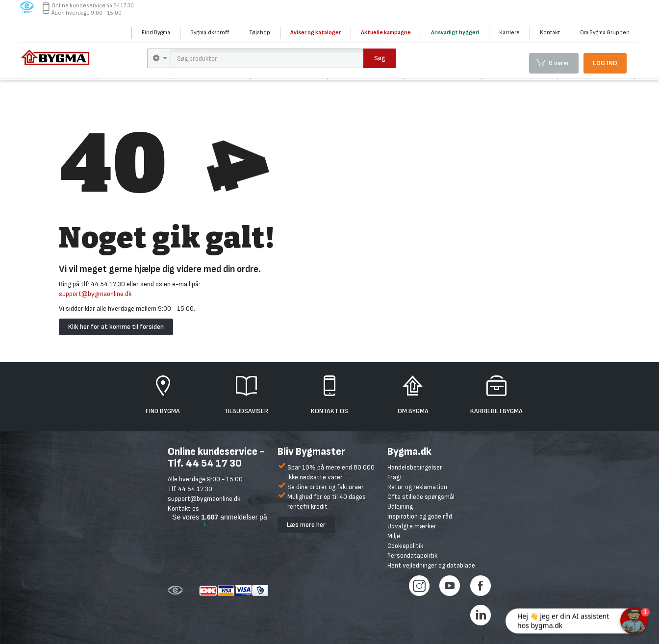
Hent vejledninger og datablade (431, 565)
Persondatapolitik (412, 556)
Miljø (394, 536)
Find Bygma (156, 33)
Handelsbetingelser (415, 467)
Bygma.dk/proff (210, 33)
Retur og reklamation (417, 487)
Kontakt (550, 33)
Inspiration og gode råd (420, 516)
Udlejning (400, 507)
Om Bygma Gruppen (605, 33)
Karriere (509, 33)
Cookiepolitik (405, 546)
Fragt (395, 477)
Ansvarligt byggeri (455, 33)
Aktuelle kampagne (386, 33)
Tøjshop (260, 33)
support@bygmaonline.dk (95, 294)
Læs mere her (306, 525)
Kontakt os (183, 508)
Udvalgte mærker (412, 526)
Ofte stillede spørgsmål (421, 497)
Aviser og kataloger (316, 33)
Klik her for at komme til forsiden (116, 327)
